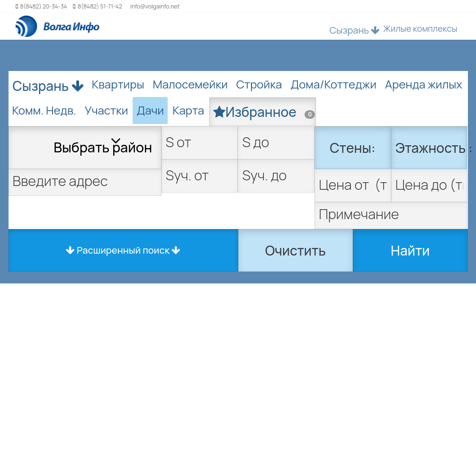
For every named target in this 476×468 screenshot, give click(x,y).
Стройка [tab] (259, 84)
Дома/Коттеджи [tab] (333, 84)
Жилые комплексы (420, 28)
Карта (188, 110)
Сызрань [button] (355, 30)
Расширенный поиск (123, 250)
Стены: (352, 148)
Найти (410, 250)
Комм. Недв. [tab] (44, 110)
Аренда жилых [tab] (424, 84)
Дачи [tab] (150, 110)
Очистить (296, 250)
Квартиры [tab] (118, 84)
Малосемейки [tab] (190, 84)
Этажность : (432, 148)
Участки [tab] (107, 110)
